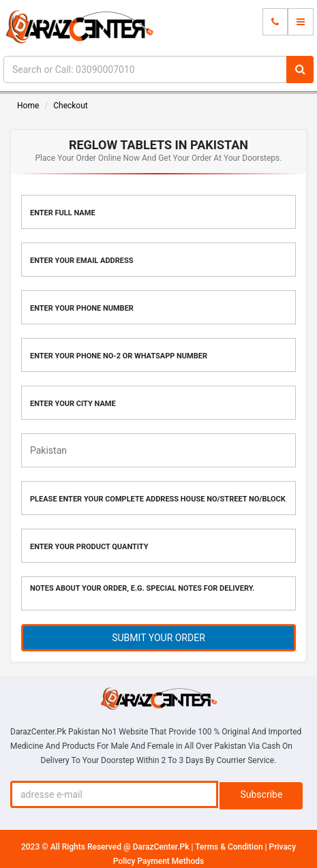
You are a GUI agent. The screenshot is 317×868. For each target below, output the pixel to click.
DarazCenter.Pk (162, 847)
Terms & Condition (230, 847)
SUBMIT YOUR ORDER (158, 638)
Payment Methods (170, 861)
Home (28, 106)
